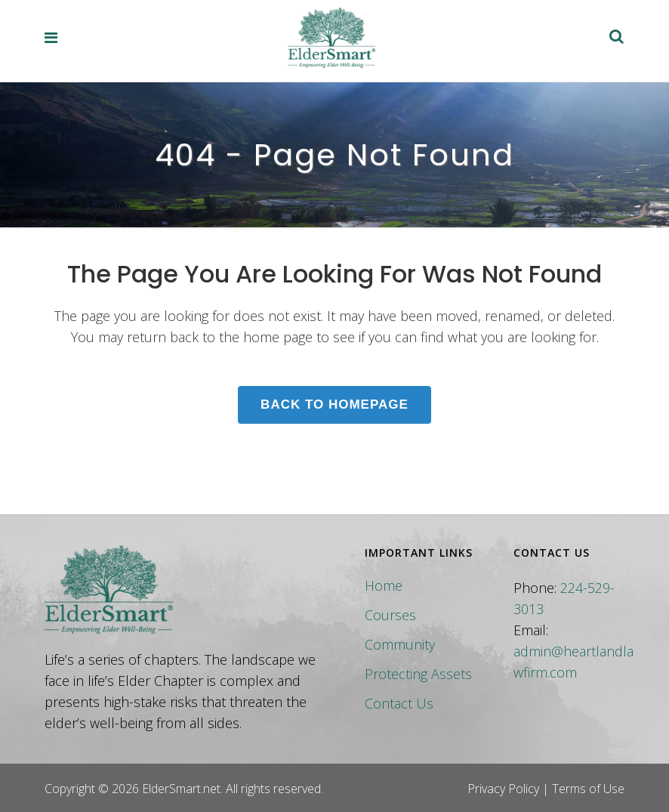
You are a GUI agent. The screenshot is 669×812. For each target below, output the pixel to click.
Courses (390, 615)
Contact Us (399, 703)
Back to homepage (334, 404)
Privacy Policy (503, 789)
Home (384, 585)
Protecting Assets (418, 674)
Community (400, 644)
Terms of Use (588, 789)
